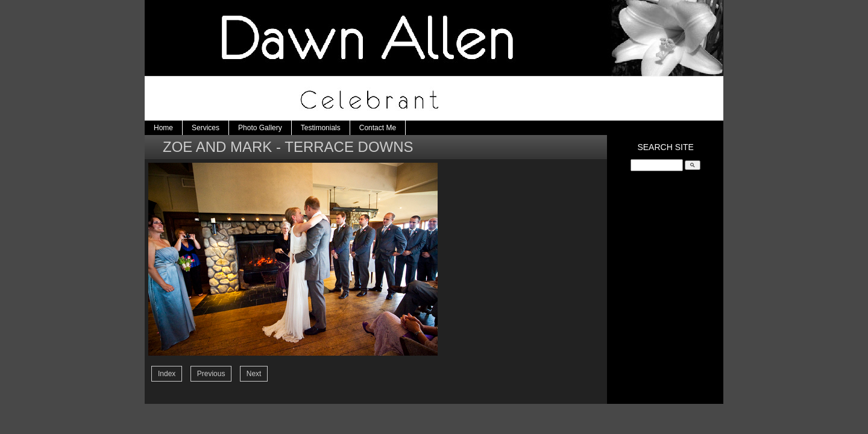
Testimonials (321, 128)
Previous (211, 374)
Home (163, 128)
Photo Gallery (260, 128)
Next (254, 374)
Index (167, 374)
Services (206, 128)
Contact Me (378, 128)
